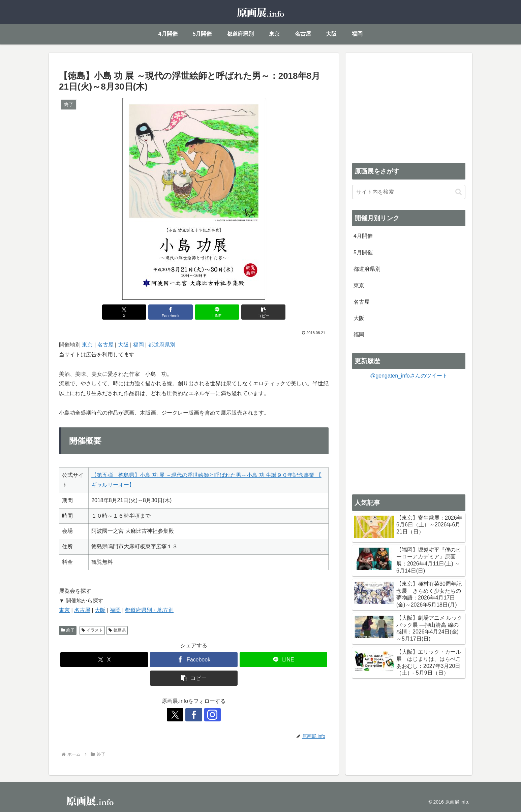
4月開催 (363, 236)
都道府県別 (162, 345)
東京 (87, 345)
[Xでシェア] (126, 312)
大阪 (123, 345)
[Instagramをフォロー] (209, 715)
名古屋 (105, 345)
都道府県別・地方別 (149, 610)
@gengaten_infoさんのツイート (409, 376)
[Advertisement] (409, 106)
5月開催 (363, 252)
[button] (262, 312)
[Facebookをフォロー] (194, 715)
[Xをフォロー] (178, 715)
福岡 (139, 345)
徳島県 (117, 630)
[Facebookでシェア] (171, 312)
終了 (68, 630)
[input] (409, 192)
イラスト (92, 630)
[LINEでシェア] (216, 312)
